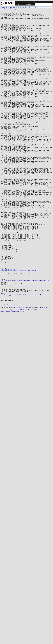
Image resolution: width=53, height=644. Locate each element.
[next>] (6, 9)
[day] (9, 9)
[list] (19, 9)
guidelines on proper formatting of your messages (12, 370)
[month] (13, 9)
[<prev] (2, 9)
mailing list (44, 366)
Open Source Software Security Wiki (19, 366)
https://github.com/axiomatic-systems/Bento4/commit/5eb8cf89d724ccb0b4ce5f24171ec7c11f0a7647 (18, 322)
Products (18, 2)
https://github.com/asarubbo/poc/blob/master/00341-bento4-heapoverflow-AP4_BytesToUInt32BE (26, 335)
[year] (17, 9)
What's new (28, 4)
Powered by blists (5, 363)
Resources (18, 4)
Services (28, 2)
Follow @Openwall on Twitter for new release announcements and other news (19, 7)
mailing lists (11, 368)
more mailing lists (14, 363)
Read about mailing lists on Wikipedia (30, 368)
